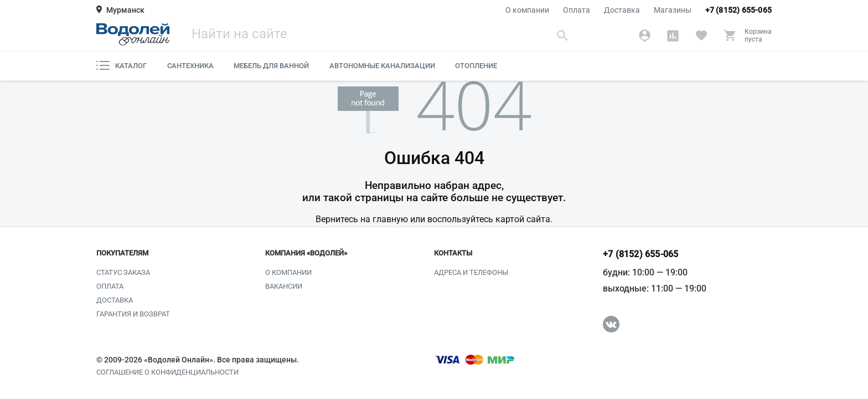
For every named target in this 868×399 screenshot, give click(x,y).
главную (390, 219)
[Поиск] (381, 35)
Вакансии (284, 286)
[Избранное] (701, 35)
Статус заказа (123, 272)
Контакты (453, 253)
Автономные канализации (382, 66)
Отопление (476, 66)
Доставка (622, 10)
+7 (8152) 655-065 (738, 10)
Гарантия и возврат (133, 314)
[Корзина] (748, 35)
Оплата (577, 10)
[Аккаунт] (645, 35)
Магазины (673, 10)
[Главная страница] (133, 34)
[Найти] (563, 35)
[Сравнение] (673, 35)
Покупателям (122, 253)
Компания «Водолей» (306, 253)
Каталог (122, 65)
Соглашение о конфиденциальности (167, 372)
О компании (527, 10)
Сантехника (190, 66)
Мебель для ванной (271, 66)
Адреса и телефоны (471, 272)
